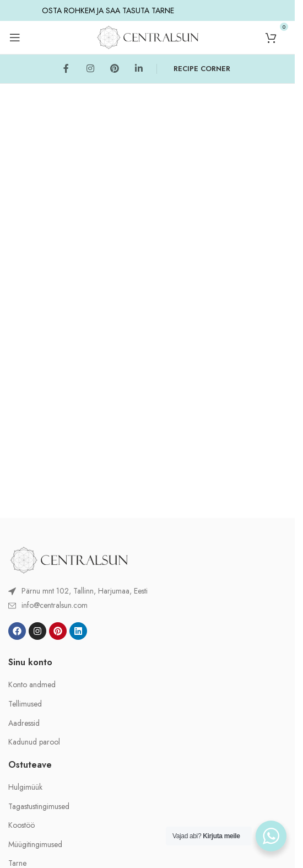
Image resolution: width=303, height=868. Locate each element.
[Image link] (69, 559)
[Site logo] (148, 36)
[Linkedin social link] (139, 69)
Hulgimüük (25, 787)
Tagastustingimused (39, 807)
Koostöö (21, 825)
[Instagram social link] (90, 69)
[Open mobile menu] (15, 37)
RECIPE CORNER (202, 69)
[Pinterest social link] (115, 69)
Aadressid (24, 723)
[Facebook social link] (66, 69)
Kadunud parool (34, 742)
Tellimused (25, 704)
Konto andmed (32, 685)
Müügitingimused (35, 845)
